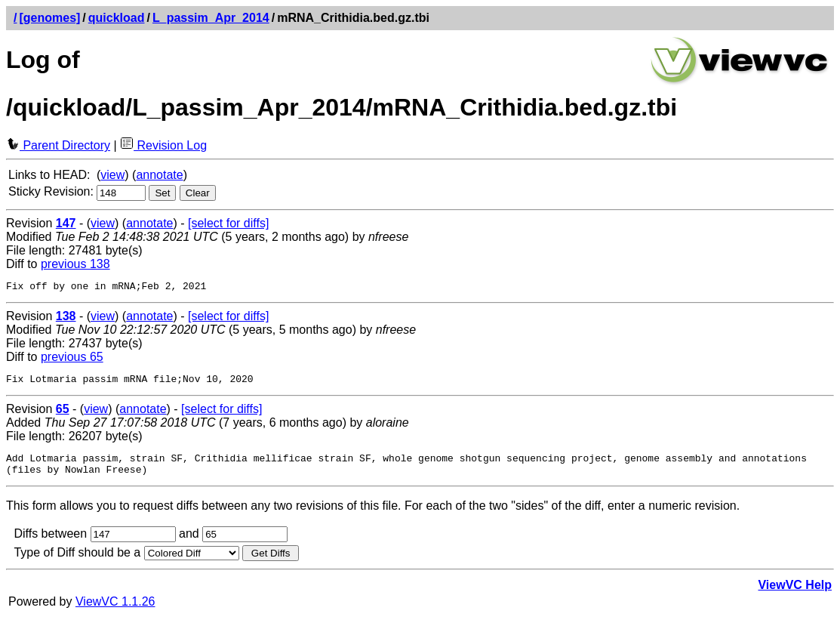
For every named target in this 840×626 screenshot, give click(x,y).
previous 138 (75, 264)
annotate (159, 175)
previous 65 (72, 359)
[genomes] (49, 18)
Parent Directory (58, 145)
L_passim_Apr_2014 (211, 18)
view (112, 175)
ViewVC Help (795, 594)
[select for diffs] (228, 223)
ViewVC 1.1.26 (115, 611)
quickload (117, 18)
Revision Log (163, 145)
